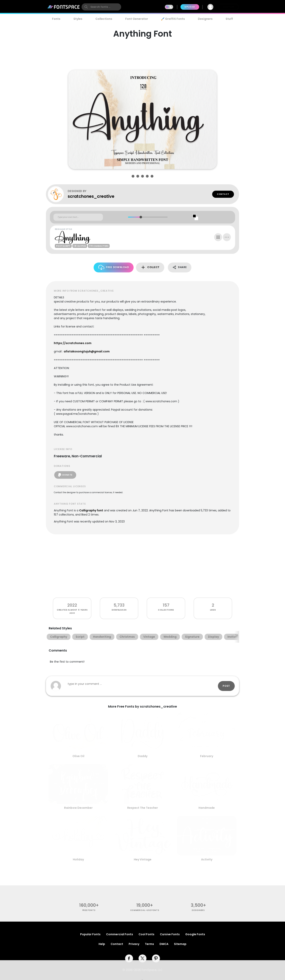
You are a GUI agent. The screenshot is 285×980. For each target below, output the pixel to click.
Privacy (134, 944)
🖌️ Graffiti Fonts (173, 19)
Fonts (56, 19)
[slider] (141, 217)
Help (102, 944)
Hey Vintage (143, 859)
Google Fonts (195, 934)
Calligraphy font (91, 510)
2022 (72, 605)
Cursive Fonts (170, 934)
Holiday (78, 859)
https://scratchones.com (73, 343)
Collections (104, 19)
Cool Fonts (146, 934)
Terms (149, 944)
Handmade (207, 808)
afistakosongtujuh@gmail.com (87, 351)
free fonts (89, 910)
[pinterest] (156, 958)
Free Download (114, 267)
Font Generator (137, 19)
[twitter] (142, 958)
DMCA (164, 944)
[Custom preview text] (78, 217)
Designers (205, 19)
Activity (207, 859)
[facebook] (129, 958)
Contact (223, 194)
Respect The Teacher (143, 808)
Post (226, 686)
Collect (150, 267)
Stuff (229, 19)
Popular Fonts (90, 934)
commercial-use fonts (145, 910)
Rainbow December (78, 808)
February (207, 756)
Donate (65, 475)
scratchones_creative (91, 196)
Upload (190, 7)
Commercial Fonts (120, 934)
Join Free (228, 7)
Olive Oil (78, 756)
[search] (101, 7)
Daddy (143, 756)
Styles (78, 19)
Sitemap (180, 944)
